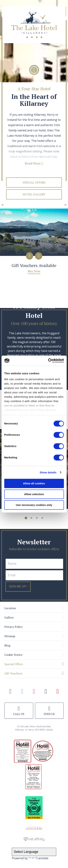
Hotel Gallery (34, 194)
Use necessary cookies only (34, 505)
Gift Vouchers (13, 673)
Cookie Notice (13, 655)
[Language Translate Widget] (34, 852)
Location (10, 608)
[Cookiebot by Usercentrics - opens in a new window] (48, 361)
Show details (48, 472)
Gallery (9, 617)
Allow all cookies (34, 483)
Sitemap (10, 636)
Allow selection (34, 494)
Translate (38, 858)
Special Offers (34, 182)
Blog (7, 645)
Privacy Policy (14, 627)
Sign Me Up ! (18, 586)
